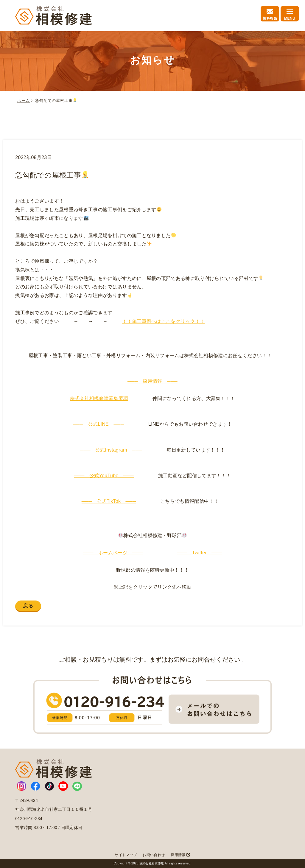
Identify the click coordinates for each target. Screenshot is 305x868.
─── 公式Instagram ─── (111, 450)
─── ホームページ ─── (113, 553)
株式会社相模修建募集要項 (99, 398)
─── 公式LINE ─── (98, 424)
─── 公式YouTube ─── (104, 476)
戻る (28, 606)
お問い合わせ (154, 855)
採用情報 (180, 855)
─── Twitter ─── (199, 553)
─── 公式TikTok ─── (109, 501)
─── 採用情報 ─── (152, 381)
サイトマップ (126, 855)
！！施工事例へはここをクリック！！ (163, 321)
